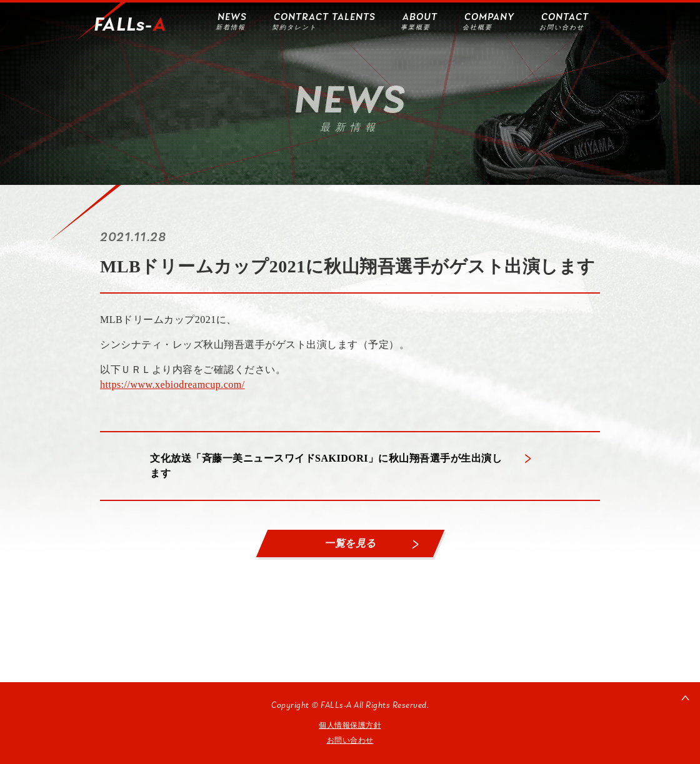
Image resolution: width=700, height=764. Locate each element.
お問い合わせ (350, 740)
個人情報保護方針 (350, 725)
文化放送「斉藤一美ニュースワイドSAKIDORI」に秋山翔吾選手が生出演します (326, 466)
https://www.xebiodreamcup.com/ (172, 384)
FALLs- (130, 26)
